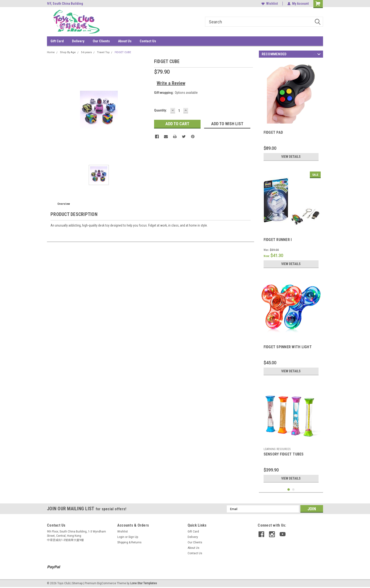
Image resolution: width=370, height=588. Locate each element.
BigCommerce (107, 583)
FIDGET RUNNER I (278, 240)
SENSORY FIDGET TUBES (284, 454)
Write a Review (171, 83)
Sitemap (77, 583)
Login (121, 537)
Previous (315, 55)
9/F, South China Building (65, 4)
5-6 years (86, 52)
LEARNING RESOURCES (277, 449)
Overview (64, 204)
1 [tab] (289, 490)
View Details (291, 157)
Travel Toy (103, 52)
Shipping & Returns (129, 542)
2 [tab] (293, 490)
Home (51, 52)
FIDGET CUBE (123, 52)
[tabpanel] (291, 113)
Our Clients (101, 41)
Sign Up (133, 537)
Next (319, 55)
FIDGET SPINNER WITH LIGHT (288, 347)
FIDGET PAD (273, 132)
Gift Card (57, 41)
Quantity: (160, 110)
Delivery (78, 41)
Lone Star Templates (144, 583)
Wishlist (270, 4)
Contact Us (148, 41)
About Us (125, 41)
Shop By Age (68, 52)
